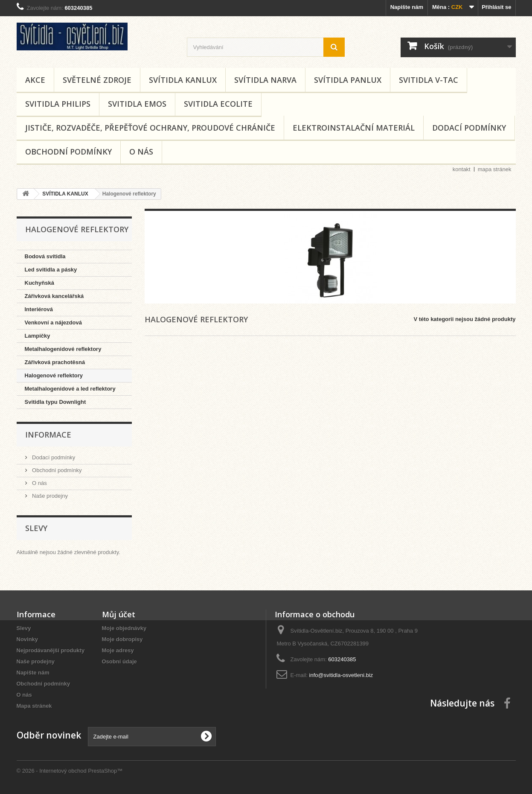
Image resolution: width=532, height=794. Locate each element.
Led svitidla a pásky (51, 270)
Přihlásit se (496, 7)
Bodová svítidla (45, 256)
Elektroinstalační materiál (354, 128)
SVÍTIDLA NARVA (265, 80)
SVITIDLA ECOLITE (218, 104)
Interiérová (39, 309)
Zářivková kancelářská (54, 296)
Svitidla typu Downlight (55, 402)
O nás (141, 152)
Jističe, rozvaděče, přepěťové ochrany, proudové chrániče (150, 128)
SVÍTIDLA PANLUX (348, 80)
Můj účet (119, 614)
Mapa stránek (34, 706)
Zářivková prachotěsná (55, 362)
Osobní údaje (119, 661)
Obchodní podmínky (68, 152)
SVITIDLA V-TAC (429, 80)
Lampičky (38, 336)
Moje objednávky (124, 628)
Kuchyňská (39, 283)
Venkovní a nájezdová (53, 323)
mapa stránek (495, 169)
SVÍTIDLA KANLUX (183, 80)
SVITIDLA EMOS (137, 104)
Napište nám (407, 7)
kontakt (462, 169)
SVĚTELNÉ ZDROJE (97, 80)
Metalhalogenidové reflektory (63, 349)
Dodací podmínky (469, 128)
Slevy (36, 528)
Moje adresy (118, 650)
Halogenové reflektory (54, 375)
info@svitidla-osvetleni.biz (341, 675)
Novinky (28, 639)
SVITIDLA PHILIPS (58, 104)
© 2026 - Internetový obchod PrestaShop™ (70, 771)
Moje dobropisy (122, 639)
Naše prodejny (49, 496)
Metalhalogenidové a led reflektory (70, 389)
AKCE (35, 80)
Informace (48, 435)
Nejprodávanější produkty (51, 650)
